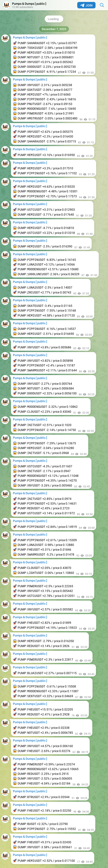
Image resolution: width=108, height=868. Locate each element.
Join (86, 5)
